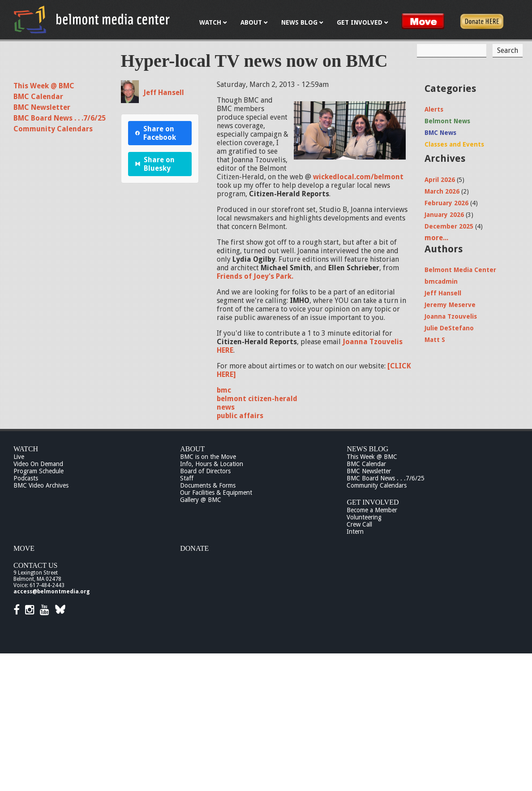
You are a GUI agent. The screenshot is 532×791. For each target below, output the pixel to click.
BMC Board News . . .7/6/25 (60, 118)
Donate (194, 548)
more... (436, 238)
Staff (187, 478)
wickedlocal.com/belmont (358, 177)
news (226, 407)
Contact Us (35, 565)
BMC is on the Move (208, 457)
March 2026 (442, 191)
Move (24, 548)
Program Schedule (39, 471)
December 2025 (449, 226)
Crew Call (359, 524)
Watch (26, 449)
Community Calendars (53, 129)
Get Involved (373, 502)
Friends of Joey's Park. (255, 276)
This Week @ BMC (44, 86)
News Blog (367, 449)
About (192, 449)
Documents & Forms (208, 485)
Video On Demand (38, 464)
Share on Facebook (156, 133)
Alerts (434, 109)
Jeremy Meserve (450, 305)
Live (19, 457)
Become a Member (372, 510)
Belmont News (447, 121)
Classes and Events (454, 144)
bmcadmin (441, 281)
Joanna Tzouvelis (451, 316)
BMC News (440, 133)
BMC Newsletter (42, 107)
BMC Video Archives (41, 485)
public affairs (240, 416)
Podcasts (26, 478)
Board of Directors (205, 471)
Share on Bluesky (155, 164)
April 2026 (440, 180)
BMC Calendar (38, 97)
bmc (224, 390)
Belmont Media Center (460, 270)
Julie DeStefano (449, 328)
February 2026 (446, 203)
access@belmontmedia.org (51, 592)
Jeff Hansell (164, 93)
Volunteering (364, 517)
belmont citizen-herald (257, 399)
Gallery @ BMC (201, 500)
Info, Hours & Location (212, 464)
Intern (355, 532)
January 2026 (444, 215)
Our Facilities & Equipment (216, 493)
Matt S (435, 340)
